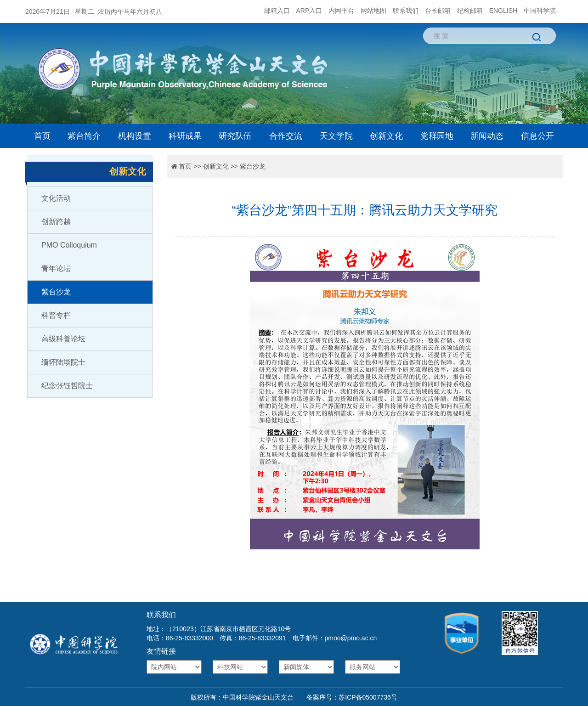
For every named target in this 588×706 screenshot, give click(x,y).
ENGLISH (503, 11)
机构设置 (135, 136)
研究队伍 (235, 136)
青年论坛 (56, 268)
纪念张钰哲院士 (67, 386)
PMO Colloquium (69, 245)
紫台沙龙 (56, 292)
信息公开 (537, 136)
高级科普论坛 (63, 339)
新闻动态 (487, 136)
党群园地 (437, 136)
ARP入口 (309, 11)
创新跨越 (56, 222)
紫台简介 (84, 136)
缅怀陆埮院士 (63, 362)
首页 (42, 136)
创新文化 (386, 136)
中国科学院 (540, 11)
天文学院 (336, 136)
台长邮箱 (438, 11)
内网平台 (341, 11)
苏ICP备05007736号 (368, 697)
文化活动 (56, 198)
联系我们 (406, 11)
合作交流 (286, 136)
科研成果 (185, 136)
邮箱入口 (277, 11)
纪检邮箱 (470, 11)
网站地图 (373, 11)
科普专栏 (56, 315)
